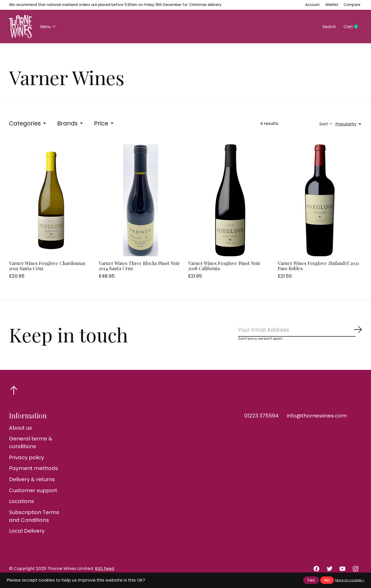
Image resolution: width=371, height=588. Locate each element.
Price (104, 123)
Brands (70, 123)
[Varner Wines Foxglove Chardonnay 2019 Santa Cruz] (51, 200)
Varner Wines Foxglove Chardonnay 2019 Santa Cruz (47, 266)
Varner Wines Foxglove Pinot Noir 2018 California (224, 266)
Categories (28, 123)
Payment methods (33, 470)
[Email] (300, 331)
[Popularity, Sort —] (349, 124)
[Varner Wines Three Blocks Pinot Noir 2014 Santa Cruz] (141, 200)
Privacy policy (27, 459)
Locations (22, 503)
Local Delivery (27, 533)
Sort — (326, 124)
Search (328, 27)
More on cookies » (350, 580)
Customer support (33, 492)
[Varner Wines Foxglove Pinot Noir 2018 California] (230, 200)
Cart (353, 27)
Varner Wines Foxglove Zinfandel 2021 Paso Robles (318, 266)
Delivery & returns (32, 481)
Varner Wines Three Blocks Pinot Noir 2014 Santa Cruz (139, 266)
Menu (49, 27)
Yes (311, 580)
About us (20, 429)
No (327, 580)
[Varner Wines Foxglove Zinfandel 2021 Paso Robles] (320, 200)
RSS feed (105, 570)
